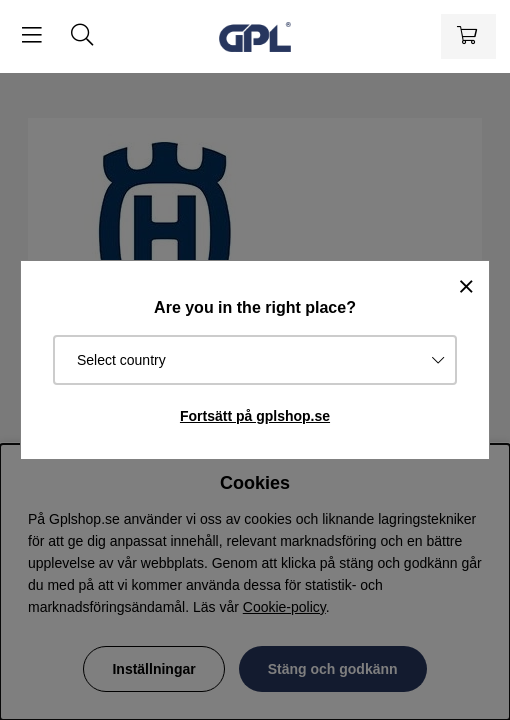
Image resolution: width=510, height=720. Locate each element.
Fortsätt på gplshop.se (255, 416)
